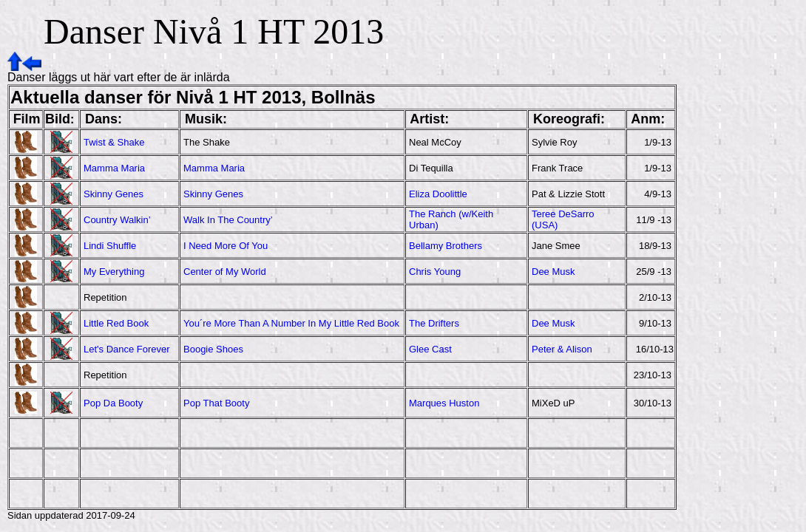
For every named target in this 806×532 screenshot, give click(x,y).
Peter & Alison (562, 349)
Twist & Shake (114, 142)
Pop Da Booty (113, 403)
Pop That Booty (216, 403)
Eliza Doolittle (438, 194)
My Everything (114, 272)
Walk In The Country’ (228, 220)
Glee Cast (430, 349)
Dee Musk (553, 272)
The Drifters (434, 323)
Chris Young (435, 272)
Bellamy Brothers (446, 246)
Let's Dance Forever (127, 349)
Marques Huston (444, 403)
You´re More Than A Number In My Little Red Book (291, 323)
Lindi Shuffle (110, 246)
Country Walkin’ (117, 220)
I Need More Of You (226, 246)
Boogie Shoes (213, 349)
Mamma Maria (114, 168)
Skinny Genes (114, 194)
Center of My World (225, 272)
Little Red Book (116, 323)
